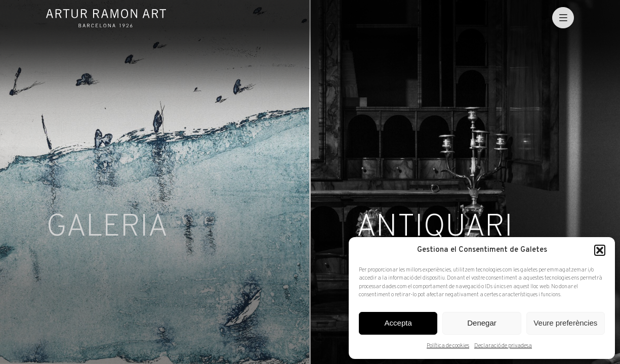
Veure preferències (565, 323)
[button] (600, 250)
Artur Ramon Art (106, 18)
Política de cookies (448, 346)
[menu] (563, 18)
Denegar (482, 323)
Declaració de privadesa (503, 346)
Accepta (398, 323)
